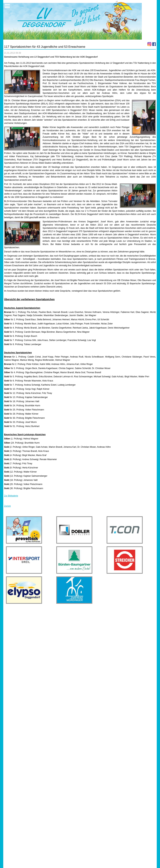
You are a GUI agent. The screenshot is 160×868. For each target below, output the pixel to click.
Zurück (7, 506)
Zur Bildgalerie (11, 496)
